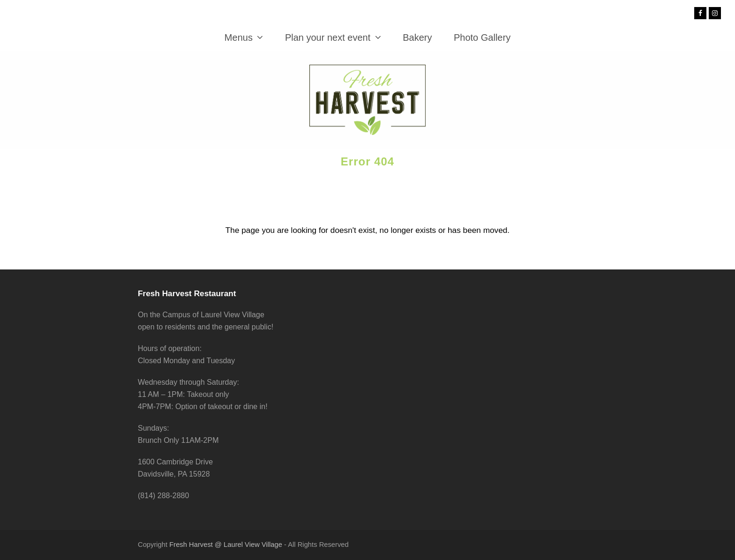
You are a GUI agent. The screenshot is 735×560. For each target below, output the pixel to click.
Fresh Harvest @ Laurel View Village (226, 545)
